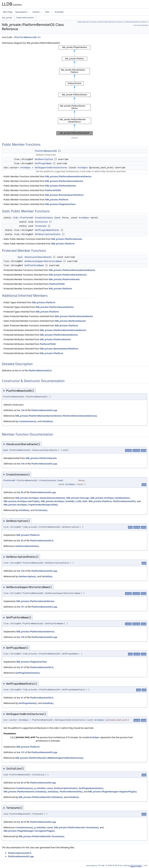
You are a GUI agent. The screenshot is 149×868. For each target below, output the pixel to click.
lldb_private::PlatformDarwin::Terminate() (76, 827)
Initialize (41, 222)
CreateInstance (44, 218)
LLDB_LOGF (81, 501)
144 (23, 464)
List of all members (141, 25)
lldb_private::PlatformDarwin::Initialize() (25, 792)
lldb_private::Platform (57, 200)
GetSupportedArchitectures (51, 168)
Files (48, 12)
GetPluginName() (28, 703)
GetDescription (44, 159)
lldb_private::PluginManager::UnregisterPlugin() (29, 831)
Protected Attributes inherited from (44, 330)
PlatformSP (9, 480)
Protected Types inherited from (38, 307)
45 (22, 822)
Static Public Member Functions (111, 22)
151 (23, 607)
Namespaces (22, 12)
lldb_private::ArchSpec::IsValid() (58, 501)
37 (22, 667)
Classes (37, 12)
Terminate (41, 226)
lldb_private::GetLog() (78, 498)
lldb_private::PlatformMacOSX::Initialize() (41, 797)
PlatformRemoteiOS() (124, 501)
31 (22, 698)
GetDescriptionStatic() (27, 546)
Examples (59, 12)
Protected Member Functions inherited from (49, 270)
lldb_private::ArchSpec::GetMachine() (110, 498)
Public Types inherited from (29, 302)
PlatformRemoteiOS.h (27, 37)
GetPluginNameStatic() (28, 673)
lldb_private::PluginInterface (60, 204)
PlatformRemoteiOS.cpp (44, 410)
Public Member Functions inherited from (47, 176)
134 (23, 410)
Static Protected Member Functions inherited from (47, 316)
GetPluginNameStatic (47, 230)
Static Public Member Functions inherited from (42, 239)
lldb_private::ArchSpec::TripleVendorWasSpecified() (31, 505)
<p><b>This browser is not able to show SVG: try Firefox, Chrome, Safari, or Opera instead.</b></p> (74, 90)
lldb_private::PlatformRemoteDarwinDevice (68, 176)
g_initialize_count (44, 788)
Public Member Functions (87, 22)
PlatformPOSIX (53, 190)
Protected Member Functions (136, 22)
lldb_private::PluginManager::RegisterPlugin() (112, 792)
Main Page (8, 12)
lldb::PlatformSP (23, 218)
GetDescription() (27, 576)
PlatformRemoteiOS (25, 18)
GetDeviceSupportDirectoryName (43, 261)
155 (23, 637)
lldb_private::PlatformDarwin (61, 186)
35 (22, 540)
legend (75, 138)
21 (20, 370)
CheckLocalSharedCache (38, 257)
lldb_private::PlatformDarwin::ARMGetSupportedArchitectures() (49, 758)
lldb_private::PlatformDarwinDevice (64, 181)
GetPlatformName (34, 265)
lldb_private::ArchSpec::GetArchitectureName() (40, 498)
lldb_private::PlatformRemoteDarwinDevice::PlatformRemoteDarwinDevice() (56, 416)
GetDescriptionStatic (48, 234)
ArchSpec (25, 168)
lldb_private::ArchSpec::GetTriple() (22, 501)
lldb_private (7, 18)
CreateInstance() (27, 421)
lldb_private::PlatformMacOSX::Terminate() (41, 836)
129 (23, 571)
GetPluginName (43, 163)
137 (23, 752)
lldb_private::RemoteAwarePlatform (64, 195)
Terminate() (41, 510)
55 (22, 492)
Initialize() (47, 421)
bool (58, 218)
